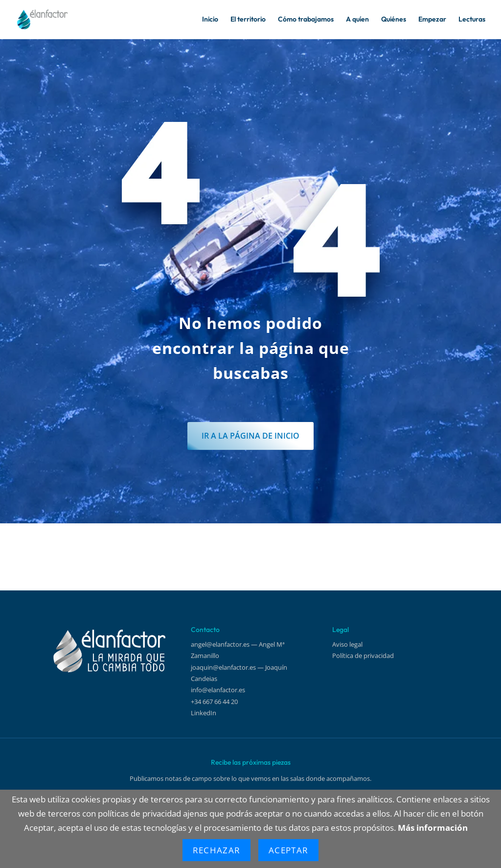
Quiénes (394, 20)
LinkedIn (204, 713)
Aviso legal (347, 644)
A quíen (357, 20)
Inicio (210, 20)
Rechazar (216, 850)
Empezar (432, 20)
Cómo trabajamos (306, 20)
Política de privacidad (363, 656)
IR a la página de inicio (251, 469)
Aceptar (288, 850)
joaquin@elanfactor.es (223, 667)
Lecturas (472, 20)
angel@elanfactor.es (220, 644)
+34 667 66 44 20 (214, 702)
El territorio (248, 20)
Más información (433, 828)
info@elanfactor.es (218, 690)
